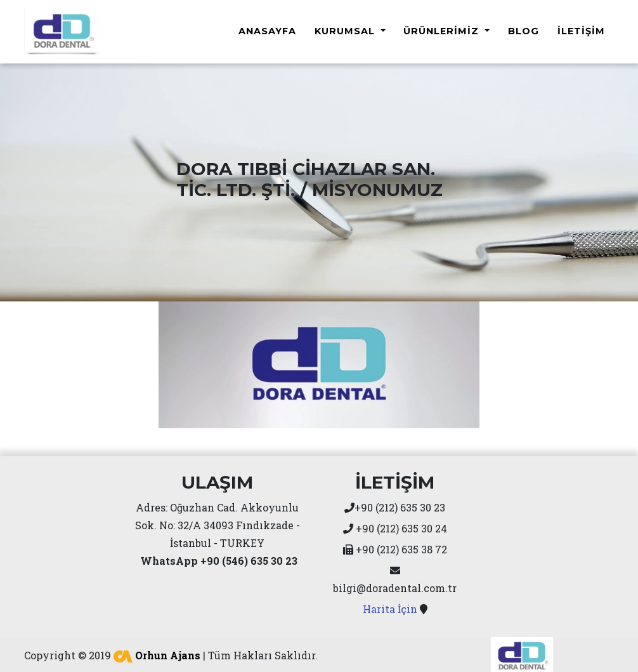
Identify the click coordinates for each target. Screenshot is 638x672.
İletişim (581, 29)
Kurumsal (346, 29)
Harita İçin (390, 605)
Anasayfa (267, 29)
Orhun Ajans (157, 651)
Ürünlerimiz (443, 29)
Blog (524, 29)
